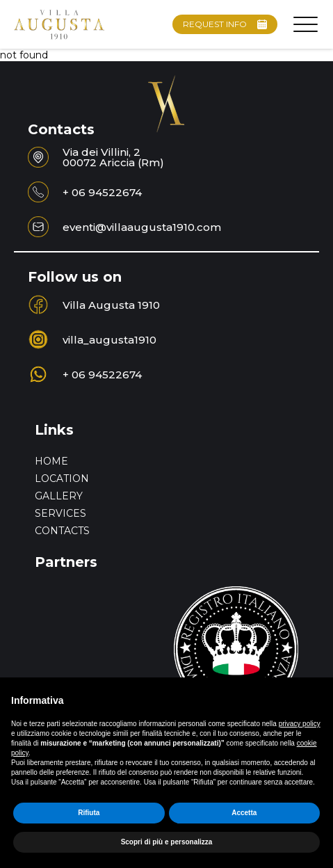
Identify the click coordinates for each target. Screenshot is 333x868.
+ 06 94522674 (102, 192)
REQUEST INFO (225, 24)
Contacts (62, 531)
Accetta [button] (244, 813)
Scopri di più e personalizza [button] (167, 842)
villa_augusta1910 (109, 340)
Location (62, 479)
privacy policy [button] (300, 724)
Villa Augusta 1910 (113, 305)
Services (60, 513)
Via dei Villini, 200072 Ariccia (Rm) (113, 157)
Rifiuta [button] (89, 813)
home (51, 461)
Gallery (59, 496)
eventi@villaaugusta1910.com (142, 227)
